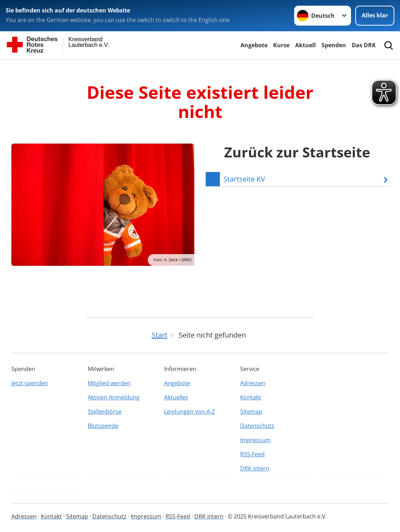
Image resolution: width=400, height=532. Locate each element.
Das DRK (364, 45)
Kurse (281, 45)
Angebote (254, 45)
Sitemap (251, 412)
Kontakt (251, 397)
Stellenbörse (105, 412)
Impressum (255, 440)
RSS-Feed (252, 454)
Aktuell (306, 45)
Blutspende (103, 426)
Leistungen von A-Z (190, 412)
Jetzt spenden (30, 383)
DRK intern (255, 468)
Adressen (253, 383)
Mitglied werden (109, 383)
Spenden (334, 45)
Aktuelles (176, 397)
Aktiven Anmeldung (114, 397)
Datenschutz (257, 426)
